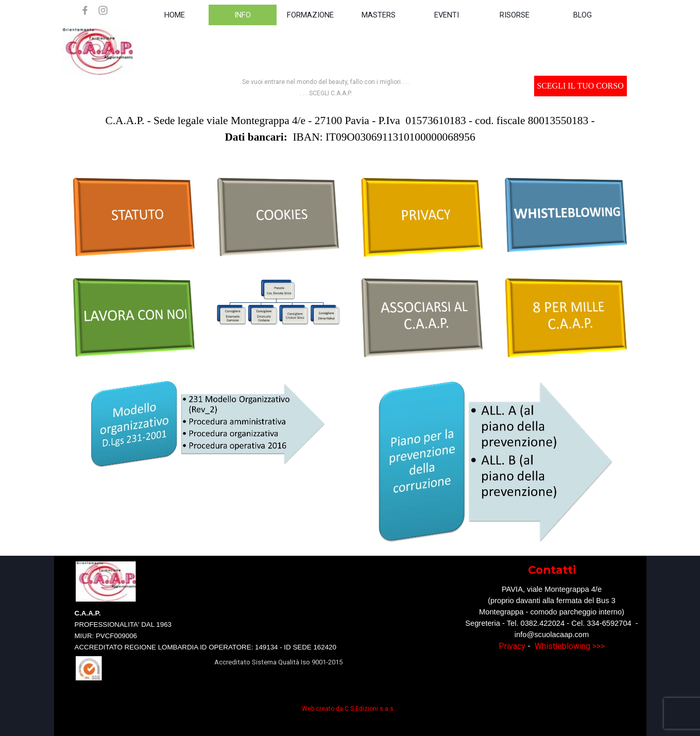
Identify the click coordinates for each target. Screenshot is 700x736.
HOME (175, 15)
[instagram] (103, 10)
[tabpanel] (326, 87)
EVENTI (447, 15)
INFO (243, 15)
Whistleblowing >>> (570, 646)
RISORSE (515, 15)
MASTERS (379, 15)
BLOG (583, 15)
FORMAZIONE (310, 15)
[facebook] (85, 10)
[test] (581, 86)
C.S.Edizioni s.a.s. (370, 709)
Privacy (512, 646)
